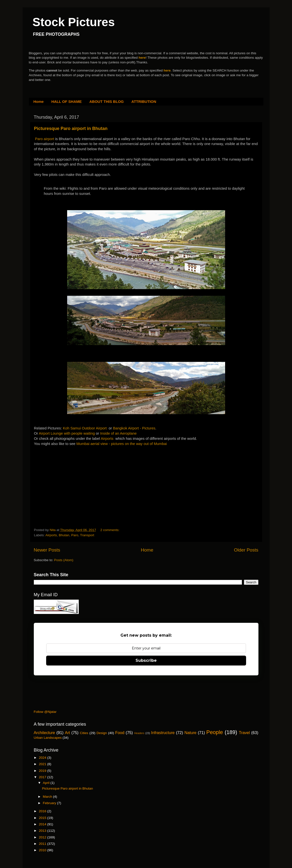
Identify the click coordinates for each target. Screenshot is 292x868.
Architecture (44, 733)
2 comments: (110, 530)
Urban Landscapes (48, 738)
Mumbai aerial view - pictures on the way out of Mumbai (121, 444)
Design (102, 733)
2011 (43, 844)
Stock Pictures (74, 22)
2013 (43, 831)
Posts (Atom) (64, 560)
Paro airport (45, 139)
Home (39, 102)
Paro (75, 535)
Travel (244, 733)
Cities (84, 733)
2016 (43, 811)
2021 (43, 764)
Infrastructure (163, 733)
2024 (43, 758)
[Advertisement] (71, 477)
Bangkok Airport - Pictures (134, 428)
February (50, 803)
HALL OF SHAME (67, 102)
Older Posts (246, 550)
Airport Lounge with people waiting (67, 433)
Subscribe (146, 660)
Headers (139, 733)
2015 (43, 818)
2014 (43, 824)
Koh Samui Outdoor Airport (85, 428)
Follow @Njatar (45, 712)
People (215, 732)
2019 (43, 771)
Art (68, 733)
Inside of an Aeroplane (118, 433)
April (47, 783)
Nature (190, 733)
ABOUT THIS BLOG (107, 102)
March (48, 797)
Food (120, 733)
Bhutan (64, 535)
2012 (43, 837)
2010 (43, 850)
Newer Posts (47, 550)
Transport (87, 535)
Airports (107, 439)
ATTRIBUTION (144, 102)
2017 (43, 777)
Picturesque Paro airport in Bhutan (71, 129)
